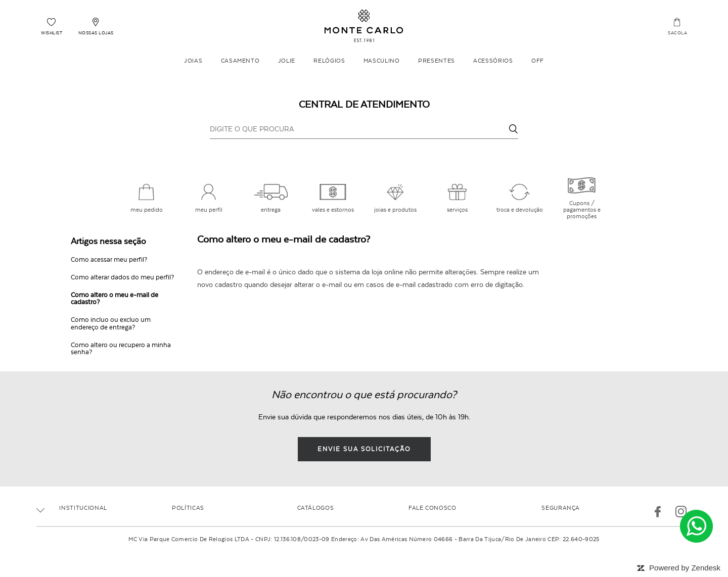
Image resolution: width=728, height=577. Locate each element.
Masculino (382, 61)
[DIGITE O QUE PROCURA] (364, 129)
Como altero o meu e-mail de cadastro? (115, 299)
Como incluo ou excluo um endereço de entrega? (111, 323)
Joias (193, 61)
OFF (538, 61)
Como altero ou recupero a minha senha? (121, 349)
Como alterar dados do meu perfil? (122, 277)
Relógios (329, 61)
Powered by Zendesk (685, 568)
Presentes (437, 61)
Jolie (287, 61)
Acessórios (493, 61)
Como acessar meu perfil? (109, 259)
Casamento (240, 61)
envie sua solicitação (364, 449)
